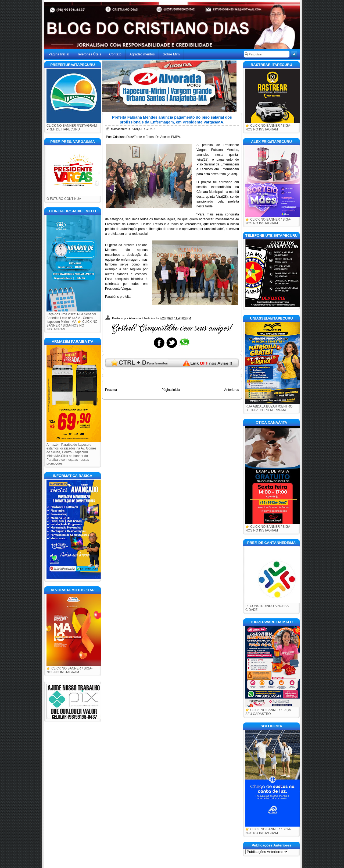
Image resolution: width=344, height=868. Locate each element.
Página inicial (171, 390)
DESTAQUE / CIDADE (142, 129)
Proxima (111, 390)
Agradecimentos (142, 54)
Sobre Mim (171, 54)
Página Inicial (59, 54)
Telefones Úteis (89, 54)
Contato (115, 54)
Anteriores (232, 390)
